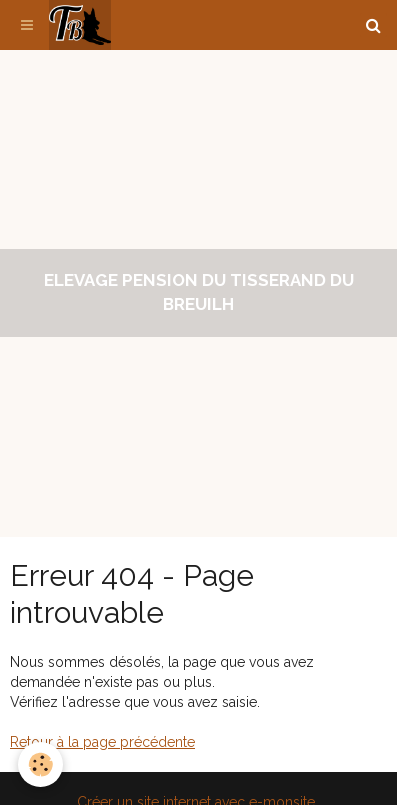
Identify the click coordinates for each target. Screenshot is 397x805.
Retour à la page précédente (102, 742)
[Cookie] (40, 764)
